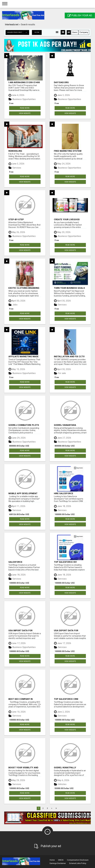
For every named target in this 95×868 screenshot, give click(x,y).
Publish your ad (80, 15)
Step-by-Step (16, 219)
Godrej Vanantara (65, 425)
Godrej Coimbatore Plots (24, 425)
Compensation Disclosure (78, 860)
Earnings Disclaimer (58, 863)
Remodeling (15, 151)
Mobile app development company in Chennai (23, 493)
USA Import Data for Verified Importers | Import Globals (24, 630)
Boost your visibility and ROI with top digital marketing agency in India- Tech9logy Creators (24, 768)
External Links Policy (78, 863)
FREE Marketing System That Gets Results (68, 151)
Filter (37, 32)
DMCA (61, 860)
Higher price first (18, 32)
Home (52, 860)
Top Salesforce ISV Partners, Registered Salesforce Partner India (69, 562)
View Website (25, 113)
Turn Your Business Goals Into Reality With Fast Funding (69, 288)
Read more (25, 108)
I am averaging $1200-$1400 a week (24, 82)
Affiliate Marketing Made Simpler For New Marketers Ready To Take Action (25, 356)
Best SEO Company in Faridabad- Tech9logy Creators (22, 699)
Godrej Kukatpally (65, 768)
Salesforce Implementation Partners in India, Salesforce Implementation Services (24, 562)
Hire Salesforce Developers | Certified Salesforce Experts (67, 493)
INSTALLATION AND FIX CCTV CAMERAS (69, 356)
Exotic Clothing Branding (24, 288)
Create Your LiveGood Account (67, 219)
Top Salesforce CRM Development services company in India (67, 699)
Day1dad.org (61, 82)
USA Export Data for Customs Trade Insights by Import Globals (70, 630)
